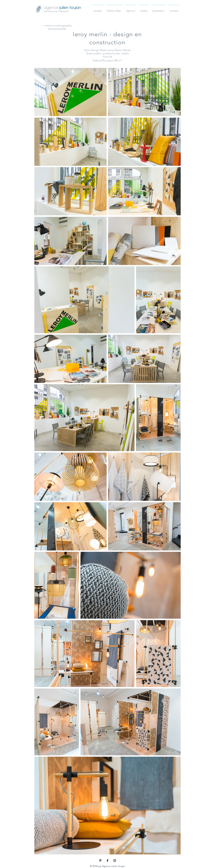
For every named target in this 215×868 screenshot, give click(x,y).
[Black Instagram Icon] (115, 861)
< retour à (49, 26)
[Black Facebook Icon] (107, 861)
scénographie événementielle (60, 27)
